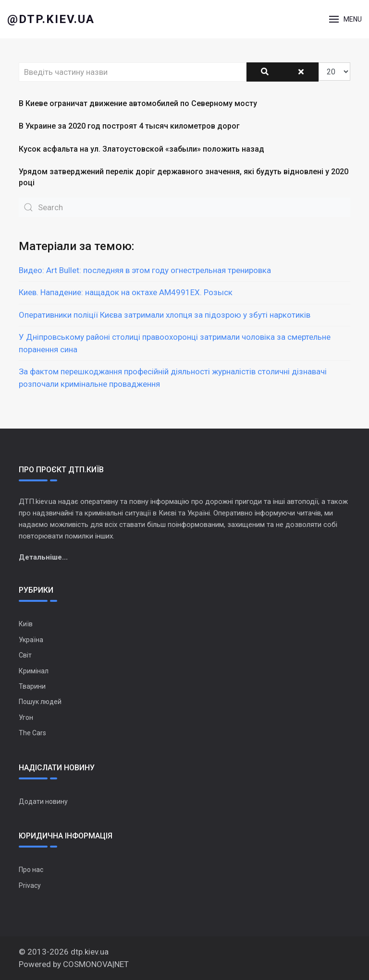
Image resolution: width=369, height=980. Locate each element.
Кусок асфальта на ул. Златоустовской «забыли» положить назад (141, 149)
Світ (25, 655)
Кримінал (34, 671)
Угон (26, 717)
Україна (31, 640)
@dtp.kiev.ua (51, 19)
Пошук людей (40, 702)
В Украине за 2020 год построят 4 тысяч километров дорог (129, 126)
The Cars (32, 733)
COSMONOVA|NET (96, 964)
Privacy (30, 885)
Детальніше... (43, 557)
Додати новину (43, 801)
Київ (26, 624)
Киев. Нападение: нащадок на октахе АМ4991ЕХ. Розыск (126, 292)
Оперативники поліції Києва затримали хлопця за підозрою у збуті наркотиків (165, 315)
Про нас (31, 870)
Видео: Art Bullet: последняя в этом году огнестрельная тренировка (145, 270)
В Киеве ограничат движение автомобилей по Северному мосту (138, 103)
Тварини (32, 686)
